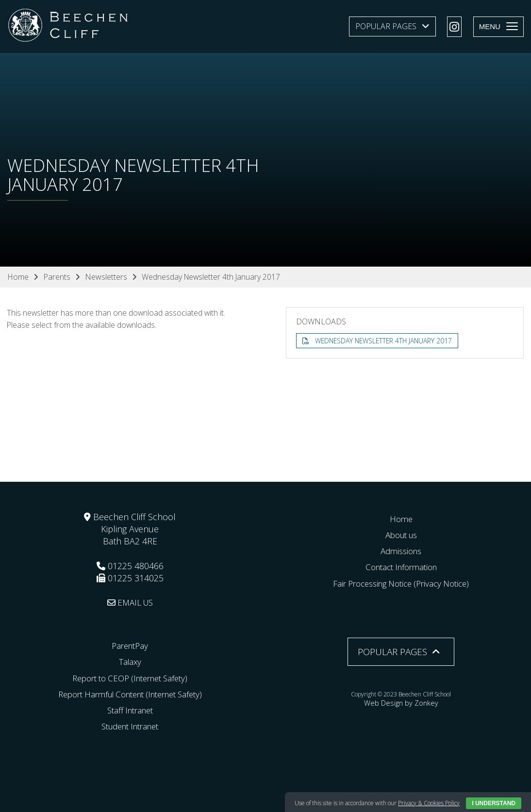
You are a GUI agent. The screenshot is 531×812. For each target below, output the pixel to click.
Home (401, 519)
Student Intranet (130, 726)
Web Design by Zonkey (401, 702)
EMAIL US (130, 602)
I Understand (494, 803)
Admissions (401, 551)
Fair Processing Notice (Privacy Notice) (401, 583)
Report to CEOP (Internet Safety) (130, 678)
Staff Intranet (130, 710)
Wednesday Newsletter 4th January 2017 (386, 341)
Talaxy (130, 661)
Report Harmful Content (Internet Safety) (130, 694)
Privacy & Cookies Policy (429, 803)
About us (401, 535)
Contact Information (401, 567)
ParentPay (130, 645)
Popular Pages (386, 26)
